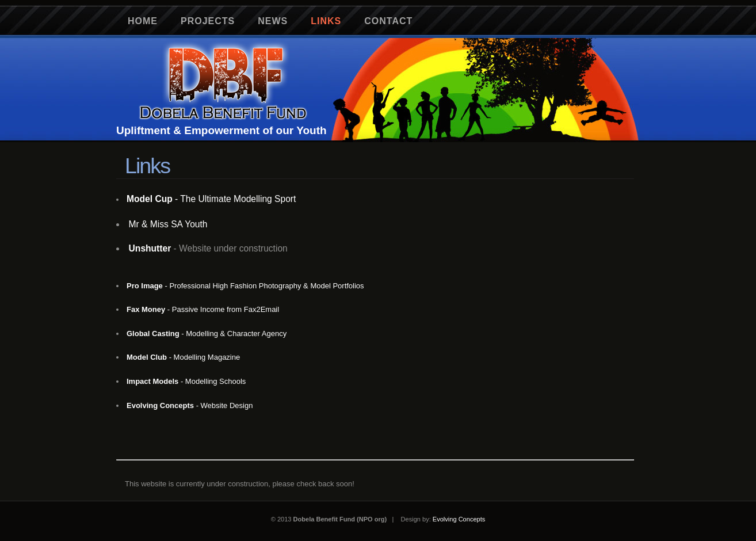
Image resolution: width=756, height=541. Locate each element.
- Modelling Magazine (183, 357)
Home (143, 21)
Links (326, 21)
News (273, 21)
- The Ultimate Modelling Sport (211, 199)
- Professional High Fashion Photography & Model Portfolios (245, 286)
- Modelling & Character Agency (207, 334)
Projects (208, 21)
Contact (388, 21)
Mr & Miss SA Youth (168, 224)
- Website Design (190, 405)
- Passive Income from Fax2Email (203, 309)
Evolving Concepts (459, 519)
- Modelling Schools (186, 381)
